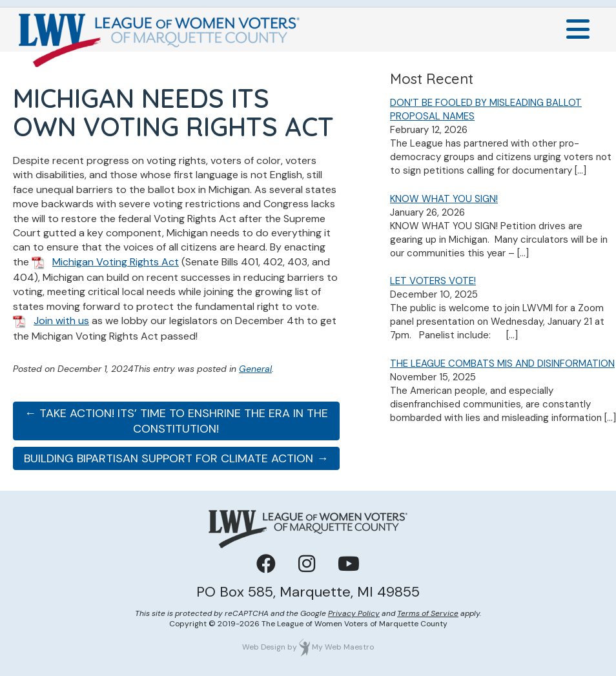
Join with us (61, 321)
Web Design (264, 647)
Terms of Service (428, 613)
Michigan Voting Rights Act (116, 262)
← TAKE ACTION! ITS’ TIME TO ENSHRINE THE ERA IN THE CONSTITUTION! (176, 421)
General (255, 369)
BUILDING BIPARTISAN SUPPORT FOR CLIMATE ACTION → (176, 458)
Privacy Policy (354, 613)
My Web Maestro (343, 647)
